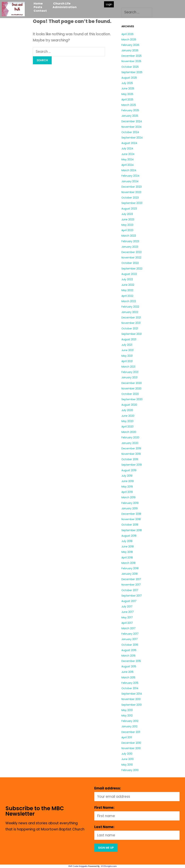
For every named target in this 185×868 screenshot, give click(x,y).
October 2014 (130, 688)
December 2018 (131, 514)
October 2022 (130, 263)
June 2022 (128, 285)
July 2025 (127, 83)
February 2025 (130, 110)
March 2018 (128, 563)
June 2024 (128, 154)
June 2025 (128, 88)
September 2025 (132, 72)
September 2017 (132, 596)
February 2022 (130, 307)
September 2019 (132, 465)
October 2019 (130, 459)
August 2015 (129, 666)
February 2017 (130, 634)
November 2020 (131, 388)
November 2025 (131, 61)
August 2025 (129, 78)
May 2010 (127, 765)
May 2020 (127, 421)
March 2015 (128, 677)
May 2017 (127, 617)
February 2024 (130, 176)
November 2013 (131, 699)
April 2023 (127, 230)
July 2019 (127, 476)
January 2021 (129, 377)
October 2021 (130, 329)
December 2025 (132, 56)
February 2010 (130, 770)
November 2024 (132, 127)
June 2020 (128, 416)
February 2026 (130, 45)
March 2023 (129, 236)
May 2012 (127, 716)
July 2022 (127, 279)
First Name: (104, 808)
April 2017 (127, 623)
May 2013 (127, 710)
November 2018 (131, 519)
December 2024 (132, 121)
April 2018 (127, 558)
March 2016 (128, 656)
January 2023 (130, 247)
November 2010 (131, 748)
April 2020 (127, 427)
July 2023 (127, 214)
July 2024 (127, 148)
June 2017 (128, 612)
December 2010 (131, 743)
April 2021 (127, 361)
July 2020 (127, 410)
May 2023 (127, 225)
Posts (38, 7)
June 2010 (128, 759)
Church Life (62, 4)
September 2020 (132, 399)
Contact (40, 11)
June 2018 (128, 547)
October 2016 (130, 645)
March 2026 (129, 40)
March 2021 (128, 367)
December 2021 (131, 318)
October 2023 (130, 198)
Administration (65, 7)
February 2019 (130, 503)
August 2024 (129, 143)
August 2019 (129, 470)
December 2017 (131, 579)
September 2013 (132, 705)
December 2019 (131, 448)
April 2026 (127, 34)
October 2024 (130, 132)
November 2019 (131, 454)
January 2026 (130, 50)
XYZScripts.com (109, 866)
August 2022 (129, 274)
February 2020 (130, 437)
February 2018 (130, 568)
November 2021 (131, 323)
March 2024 (129, 170)
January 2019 (130, 508)
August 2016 (129, 650)
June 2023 (128, 219)
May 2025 (127, 94)
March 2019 (128, 497)
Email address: (108, 788)
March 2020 (129, 432)
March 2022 (129, 301)
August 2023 (129, 209)
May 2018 (127, 552)
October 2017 (130, 590)
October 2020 (130, 394)
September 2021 (132, 334)
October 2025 (130, 67)
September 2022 (132, 269)
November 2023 (131, 192)
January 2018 (130, 574)
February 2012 (130, 721)
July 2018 (127, 541)
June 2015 (127, 672)
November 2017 (131, 585)
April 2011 (127, 737)
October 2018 (130, 525)
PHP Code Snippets (78, 866)
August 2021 (129, 339)
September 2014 (132, 694)
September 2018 (132, 530)
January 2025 (130, 116)
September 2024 (132, 138)
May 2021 (127, 356)
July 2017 (127, 606)
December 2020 (132, 383)
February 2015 (130, 683)
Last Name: (104, 827)
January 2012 (129, 726)
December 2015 (131, 661)
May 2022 (127, 290)
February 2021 (130, 372)
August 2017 (129, 601)
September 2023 (132, 203)
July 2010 (127, 754)
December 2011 (131, 732)
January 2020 (130, 443)
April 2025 (127, 100)
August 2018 (129, 536)
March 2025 (129, 105)
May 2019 (127, 487)
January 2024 (130, 181)
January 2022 (130, 312)
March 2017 (128, 628)
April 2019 (127, 492)
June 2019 (128, 481)
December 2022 (132, 252)
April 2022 (127, 296)
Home (38, 4)
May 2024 (128, 159)
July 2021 (127, 345)
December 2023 (132, 187)
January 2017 (130, 639)
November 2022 (131, 258)
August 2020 (129, 405)
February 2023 (130, 241)
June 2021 (127, 350)
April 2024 (128, 165)
